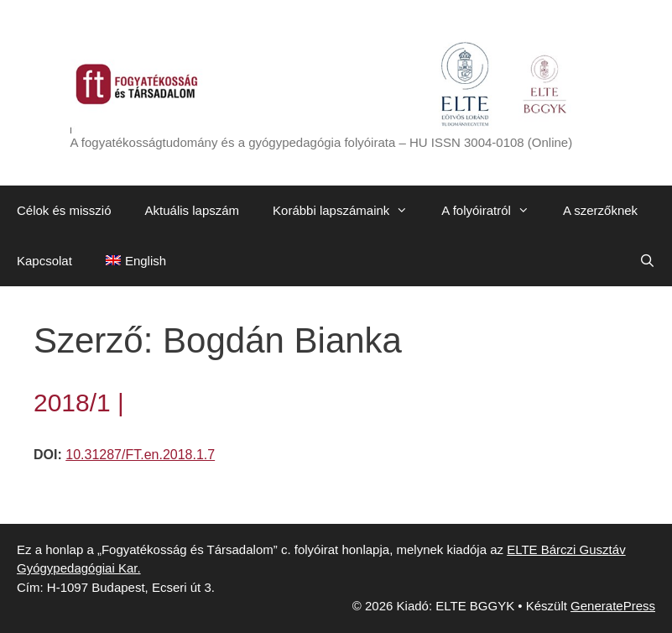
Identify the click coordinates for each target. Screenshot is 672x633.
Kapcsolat (44, 261)
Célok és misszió (64, 210)
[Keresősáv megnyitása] (647, 261)
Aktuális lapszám (193, 210)
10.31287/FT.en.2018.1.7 (140, 455)
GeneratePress (613, 606)
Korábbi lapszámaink (349, 211)
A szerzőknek (600, 210)
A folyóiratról (494, 211)
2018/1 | (79, 403)
